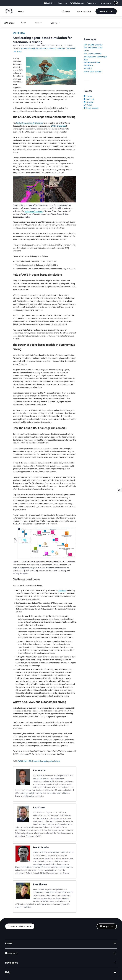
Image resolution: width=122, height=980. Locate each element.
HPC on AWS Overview (93, 45)
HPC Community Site (93, 54)
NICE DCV (88, 68)
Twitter (88, 96)
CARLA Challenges (58, 126)
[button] (118, 3)
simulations (55, 761)
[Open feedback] (119, 490)
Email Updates (91, 108)
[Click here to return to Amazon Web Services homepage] (9, 13)
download (62, 590)
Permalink (71, 48)
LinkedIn (89, 102)
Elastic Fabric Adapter (93, 71)
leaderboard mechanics (34, 211)
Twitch (88, 105)
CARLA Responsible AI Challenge (30, 123)
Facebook (89, 99)
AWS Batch (22, 761)
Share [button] (18, 51)
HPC (30, 761)
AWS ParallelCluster (92, 62)
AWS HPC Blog (19, 33)
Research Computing (41, 761)
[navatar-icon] (116, 3)
